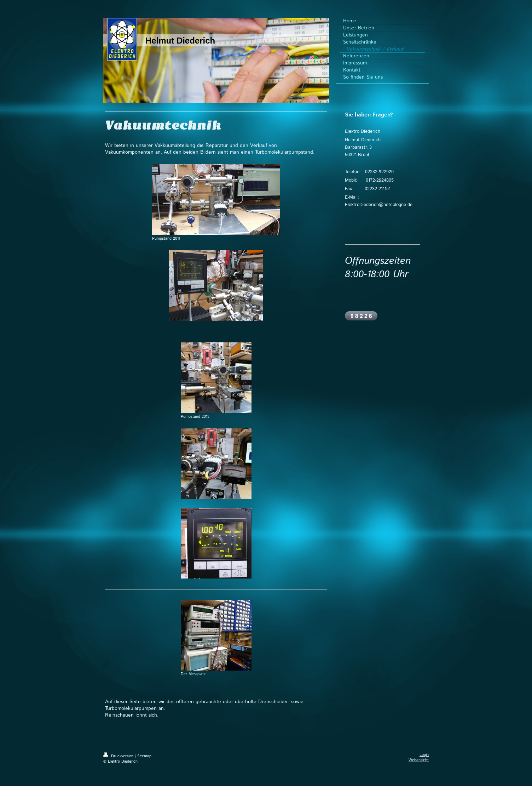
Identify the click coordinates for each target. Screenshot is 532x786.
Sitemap (144, 756)
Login (424, 755)
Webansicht (419, 760)
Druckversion (119, 756)
